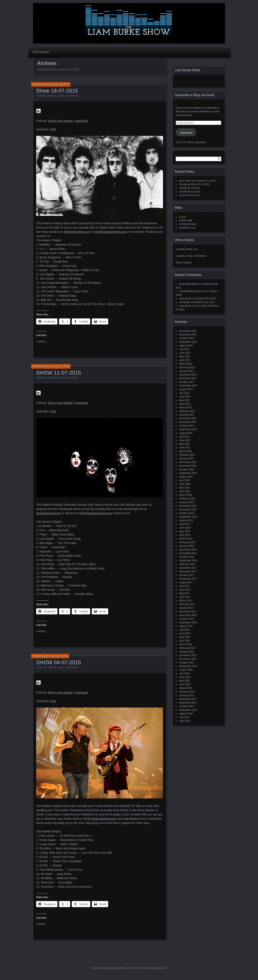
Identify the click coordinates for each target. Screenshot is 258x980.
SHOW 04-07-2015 (59, 662)
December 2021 (188, 418)
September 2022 (188, 386)
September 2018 (188, 561)
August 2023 (186, 346)
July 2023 (184, 349)
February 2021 (187, 455)
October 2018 (187, 557)
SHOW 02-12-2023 (189, 195)
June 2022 (185, 397)
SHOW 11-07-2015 (59, 373)
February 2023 (187, 367)
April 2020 (185, 491)
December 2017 (188, 568)
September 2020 (188, 473)
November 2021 (188, 422)
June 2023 (185, 353)
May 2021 (185, 444)
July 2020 (184, 480)
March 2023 (186, 364)
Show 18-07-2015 (57, 91)
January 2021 (187, 459)
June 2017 (185, 590)
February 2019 (187, 542)
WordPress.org (187, 228)
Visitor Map (41, 52)
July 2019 (184, 524)
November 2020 (188, 466)
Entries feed (186, 220)
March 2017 (186, 601)
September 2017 (188, 579)
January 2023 (187, 371)
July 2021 (184, 437)
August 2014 (186, 714)
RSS (53, 129)
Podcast (52, 96)
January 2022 (187, 415)
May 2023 (185, 356)
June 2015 (185, 677)
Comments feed (188, 224)
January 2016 (187, 652)
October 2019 (187, 513)
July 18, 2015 (62, 84)
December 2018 (188, 550)
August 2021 (186, 433)
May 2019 (185, 531)
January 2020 (187, 502)
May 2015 (185, 681)
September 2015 (188, 666)
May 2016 (185, 637)
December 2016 (188, 612)
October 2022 (187, 382)
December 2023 (188, 331)
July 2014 (184, 717)
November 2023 (188, 335)
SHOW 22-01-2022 (206, 299)
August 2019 (186, 520)
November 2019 (188, 510)
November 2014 (188, 703)
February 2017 (187, 604)
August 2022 (186, 389)
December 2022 (188, 375)
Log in (182, 217)
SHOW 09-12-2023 (189, 192)
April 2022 (185, 404)
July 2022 (184, 393)
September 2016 (188, 622)
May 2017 (185, 593)
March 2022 (186, 408)
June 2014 (185, 721)
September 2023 (188, 342)
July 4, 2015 (61, 656)
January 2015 (187, 695)
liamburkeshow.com (78, 232)
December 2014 (188, 699)
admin (47, 84)
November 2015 (188, 659)
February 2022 (187, 411)
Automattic (160, 968)
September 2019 (188, 517)
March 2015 (186, 688)
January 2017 (187, 608)
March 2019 (186, 539)
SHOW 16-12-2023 (189, 188)
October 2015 (187, 663)
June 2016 (185, 633)
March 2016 (186, 644)
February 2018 (187, 564)
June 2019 (185, 528)
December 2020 (188, 462)
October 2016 (187, 619)
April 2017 (185, 597)
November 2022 (188, 378)
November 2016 (188, 615)
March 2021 (186, 451)
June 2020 (185, 484)
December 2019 (188, 506)
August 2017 (186, 582)
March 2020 (186, 495)
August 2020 (186, 477)
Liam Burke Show (187, 70)
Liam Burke (185, 299)
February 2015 (187, 692)
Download (81, 121)
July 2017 (184, 586)
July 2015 (184, 674)
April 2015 (185, 684)
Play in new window (60, 121)
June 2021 (185, 440)
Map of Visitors (184, 263)
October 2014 (187, 706)
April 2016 (185, 641)
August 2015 (186, 670)
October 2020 (187, 469)
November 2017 (188, 571)
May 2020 (185, 488)
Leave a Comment (68, 96)
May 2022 (185, 400)
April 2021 (185, 448)
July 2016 (184, 630)
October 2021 (187, 426)
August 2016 (186, 626)
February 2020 (187, 499)
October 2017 (187, 575)
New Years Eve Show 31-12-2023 (197, 181)
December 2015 (188, 655)
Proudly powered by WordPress (109, 968)
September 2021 (188, 429)
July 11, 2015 (62, 366)
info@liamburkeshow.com (111, 232)
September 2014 (188, 710)
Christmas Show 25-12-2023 (195, 184)
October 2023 (187, 338)
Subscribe (186, 133)
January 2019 (187, 546)
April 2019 (185, 535)
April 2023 (185, 360)
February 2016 (187, 648)
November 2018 (188, 553)
